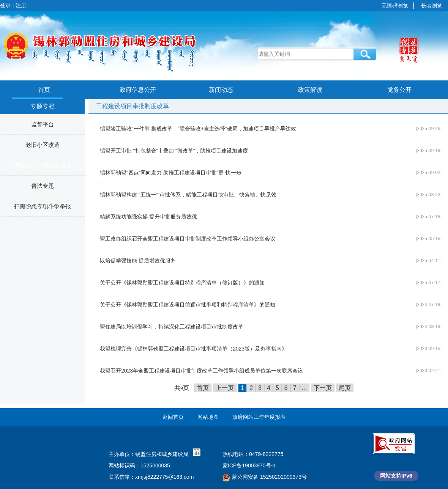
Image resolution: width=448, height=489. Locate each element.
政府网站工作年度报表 (259, 417)
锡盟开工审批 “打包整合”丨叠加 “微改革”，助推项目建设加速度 (174, 151)
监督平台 (43, 124)
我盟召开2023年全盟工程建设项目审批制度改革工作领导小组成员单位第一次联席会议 (201, 371)
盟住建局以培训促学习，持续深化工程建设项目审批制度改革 (172, 327)
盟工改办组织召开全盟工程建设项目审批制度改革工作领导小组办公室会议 (188, 239)
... (304, 388)
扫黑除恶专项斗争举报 (43, 206)
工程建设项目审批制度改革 (44, 165)
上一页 (225, 388)
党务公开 (399, 90)
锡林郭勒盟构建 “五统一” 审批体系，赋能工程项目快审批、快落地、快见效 (188, 195)
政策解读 (310, 90)
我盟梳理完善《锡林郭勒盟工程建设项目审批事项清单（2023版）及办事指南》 (193, 349)
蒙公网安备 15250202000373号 (265, 477)
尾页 (345, 388)
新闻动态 (221, 90)
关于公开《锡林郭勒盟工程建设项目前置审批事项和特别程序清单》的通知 (188, 305)
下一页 (323, 388)
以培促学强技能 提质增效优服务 (138, 261)
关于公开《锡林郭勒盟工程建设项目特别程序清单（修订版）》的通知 (182, 283)
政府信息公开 (138, 90)
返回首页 (173, 417)
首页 (44, 90)
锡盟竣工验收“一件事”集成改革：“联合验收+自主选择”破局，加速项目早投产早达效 (198, 129)
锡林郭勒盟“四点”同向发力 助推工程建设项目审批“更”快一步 (171, 173)
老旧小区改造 (43, 145)
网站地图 (208, 417)
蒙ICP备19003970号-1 (249, 465)
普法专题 (43, 186)
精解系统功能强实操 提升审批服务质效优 (148, 217)
